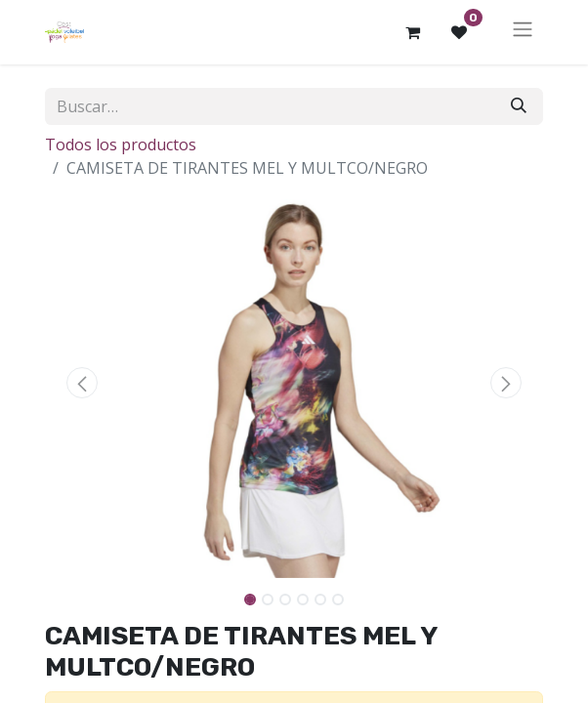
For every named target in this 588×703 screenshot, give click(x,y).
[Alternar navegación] (523, 32)
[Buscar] (519, 106)
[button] (83, 383)
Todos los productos (121, 145)
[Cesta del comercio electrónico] (412, 32)
